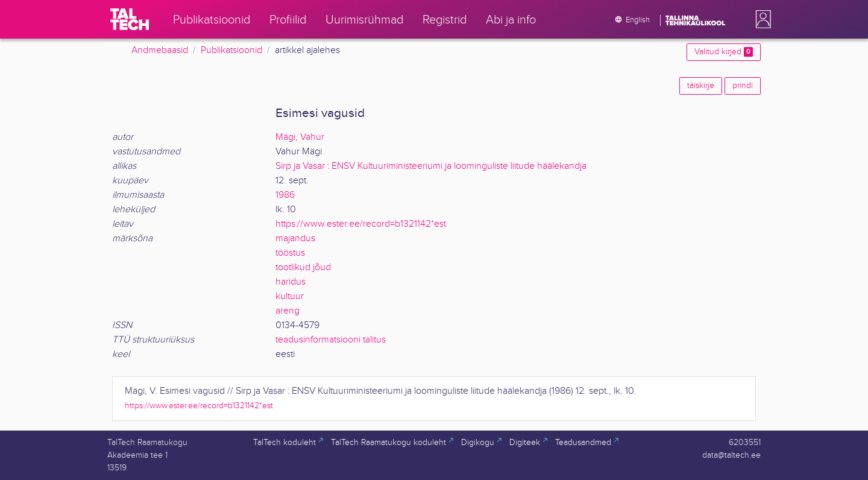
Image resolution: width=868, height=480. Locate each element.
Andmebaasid (160, 50)
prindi (743, 86)
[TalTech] (130, 19)
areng (288, 311)
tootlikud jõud (303, 267)
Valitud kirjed (724, 52)
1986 (285, 195)
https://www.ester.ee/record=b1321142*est (361, 224)
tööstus (290, 253)
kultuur (290, 296)
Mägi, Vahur (300, 137)
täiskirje (701, 86)
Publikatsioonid (231, 50)
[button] (761, 19)
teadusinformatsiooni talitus (331, 340)
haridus (291, 282)
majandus (295, 238)
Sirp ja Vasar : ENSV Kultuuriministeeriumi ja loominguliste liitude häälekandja (431, 166)
